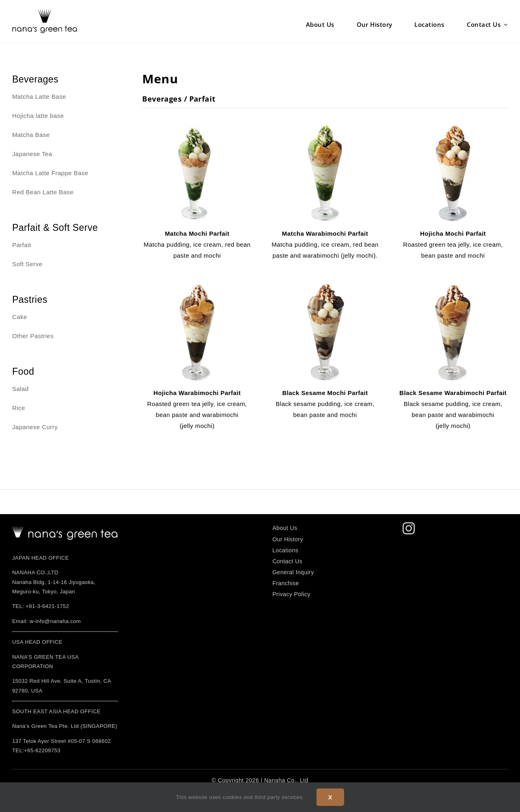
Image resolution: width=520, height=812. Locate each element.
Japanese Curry (35, 427)
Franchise (286, 583)
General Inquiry (293, 572)
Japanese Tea (32, 154)
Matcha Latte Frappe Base (50, 173)
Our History (288, 539)
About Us (285, 528)
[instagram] (409, 528)
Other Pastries (33, 336)
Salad (21, 389)
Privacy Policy (291, 594)
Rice (19, 408)
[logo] (65, 529)
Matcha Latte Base (39, 97)
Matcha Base (31, 135)
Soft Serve (27, 264)
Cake (20, 317)
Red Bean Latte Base (43, 192)
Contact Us (287, 561)
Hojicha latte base (38, 116)
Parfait (22, 245)
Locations (285, 550)
